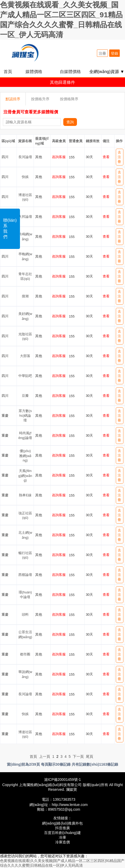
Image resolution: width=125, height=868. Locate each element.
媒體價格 (34, 72)
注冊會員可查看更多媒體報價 (31, 112)
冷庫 (62, 837)
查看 (106, 157)
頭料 (25, 614)
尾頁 (90, 756)
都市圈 (25, 654)
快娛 (25, 177)
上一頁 (45, 756)
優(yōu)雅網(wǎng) (25, 456)
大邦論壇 (25, 217)
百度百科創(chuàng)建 (62, 833)
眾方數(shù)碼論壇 (25, 416)
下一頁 (78, 756)
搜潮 (25, 296)
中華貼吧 (25, 376)
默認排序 (13, 99)
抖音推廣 (62, 828)
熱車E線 (25, 495)
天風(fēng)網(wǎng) (25, 475)
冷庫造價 (62, 842)
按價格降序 (69, 99)
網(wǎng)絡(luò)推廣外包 (62, 823)
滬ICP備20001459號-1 (62, 780)
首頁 (8, 72)
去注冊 (119, 157)
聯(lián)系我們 (10, 229)
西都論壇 (25, 575)
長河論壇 (25, 157)
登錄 (114, 53)
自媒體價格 (70, 72)
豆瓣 (25, 396)
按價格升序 (40, 99)
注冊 (102, 53)
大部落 (25, 356)
